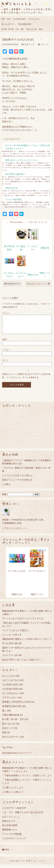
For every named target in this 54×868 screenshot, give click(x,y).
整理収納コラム (10, 833)
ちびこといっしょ (16, 4)
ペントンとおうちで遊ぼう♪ (16, 634)
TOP (3, 19)
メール (6, 353)
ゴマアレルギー (34, 19)
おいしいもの (9, 679)
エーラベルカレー (37, 574)
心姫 (16, 795)
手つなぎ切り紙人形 (12, 647)
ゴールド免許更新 (13, 199)
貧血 (41, 29)
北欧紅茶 (45, 248)
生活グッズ (30, 44)
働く (23, 29)
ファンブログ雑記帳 (12, 837)
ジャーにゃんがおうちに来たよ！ (18, 479)
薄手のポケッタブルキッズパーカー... (22, 160)
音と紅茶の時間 (10, 829)
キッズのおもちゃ (11, 697)
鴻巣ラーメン (37, 598)
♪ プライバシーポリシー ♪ (15, 532)
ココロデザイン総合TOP (14, 811)
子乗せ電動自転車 (24, 24)
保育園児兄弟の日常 (12, 710)
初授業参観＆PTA (12, 284)
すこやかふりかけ (17, 574)
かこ (45, 779)
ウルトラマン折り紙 (12, 659)
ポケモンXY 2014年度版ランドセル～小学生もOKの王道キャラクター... (28, 147)
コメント (45, 44)
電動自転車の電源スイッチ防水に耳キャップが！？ (27, 642)
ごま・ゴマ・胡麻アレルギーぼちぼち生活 (23, 816)
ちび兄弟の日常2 (19, 19)
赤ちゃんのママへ (8, 24)
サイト (5, 364)
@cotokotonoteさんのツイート (17, 756)
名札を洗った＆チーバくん (38, 284)
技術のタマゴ (9, 824)
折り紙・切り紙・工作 (10, 29)
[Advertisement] (27, 431)
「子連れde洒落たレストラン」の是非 (21, 779)
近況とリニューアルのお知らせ (17, 483)
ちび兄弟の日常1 (10, 688)
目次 (9, 19)
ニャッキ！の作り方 (12, 638)
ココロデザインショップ (14, 842)
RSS (6, 853)
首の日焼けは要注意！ (15, 174)
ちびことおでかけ (11, 684)
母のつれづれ (32, 29)
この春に (6, 488)
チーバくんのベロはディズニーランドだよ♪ (23, 622)
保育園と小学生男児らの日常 (16, 705)
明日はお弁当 (11, 188)
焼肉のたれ (33, 275)
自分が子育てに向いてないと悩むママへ (22, 663)
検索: (5, 498)
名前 (5, 343)
